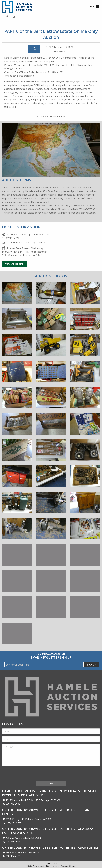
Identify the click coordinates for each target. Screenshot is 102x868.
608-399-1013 (11, 841)
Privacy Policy (51, 863)
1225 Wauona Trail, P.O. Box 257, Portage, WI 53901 (31, 800)
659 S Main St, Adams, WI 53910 (20, 853)
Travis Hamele (57, 117)
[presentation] (23, 774)
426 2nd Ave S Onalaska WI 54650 (21, 838)
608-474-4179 (11, 856)
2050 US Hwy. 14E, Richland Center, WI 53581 (27, 819)
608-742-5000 (11, 804)
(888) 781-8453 (12, 823)
